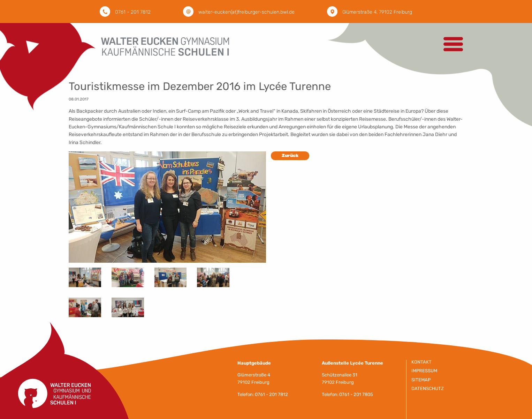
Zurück (290, 155)
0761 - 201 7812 (133, 12)
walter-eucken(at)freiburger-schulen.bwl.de (246, 12)
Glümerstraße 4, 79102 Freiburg (377, 12)
